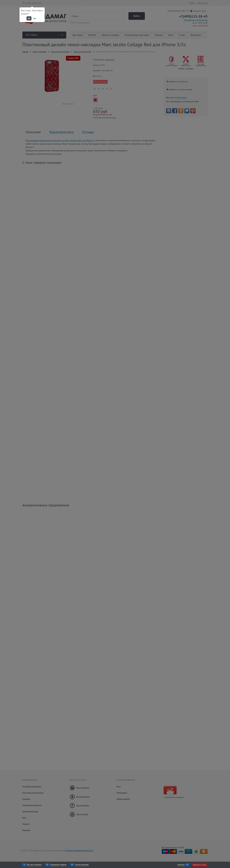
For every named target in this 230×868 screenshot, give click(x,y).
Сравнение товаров (58, 865)
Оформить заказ (199, 865)
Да (29, 18)
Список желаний (82, 865)
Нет (35, 18)
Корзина (181, 865)
